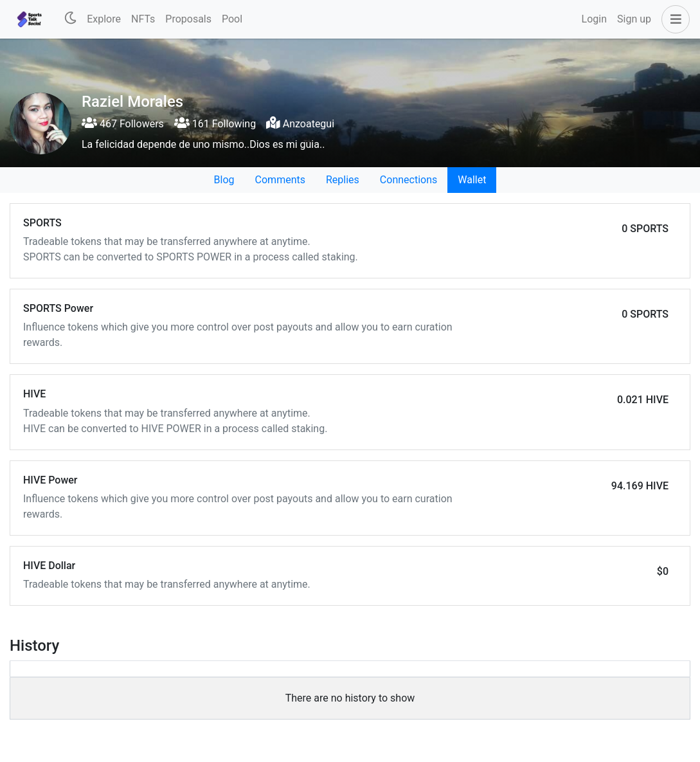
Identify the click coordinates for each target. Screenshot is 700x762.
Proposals (188, 19)
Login (594, 19)
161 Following (215, 124)
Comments (280, 180)
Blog (224, 180)
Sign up (634, 19)
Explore (104, 19)
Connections (408, 180)
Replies (343, 180)
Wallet (472, 180)
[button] (673, 19)
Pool (232, 19)
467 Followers (123, 124)
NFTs (143, 19)
